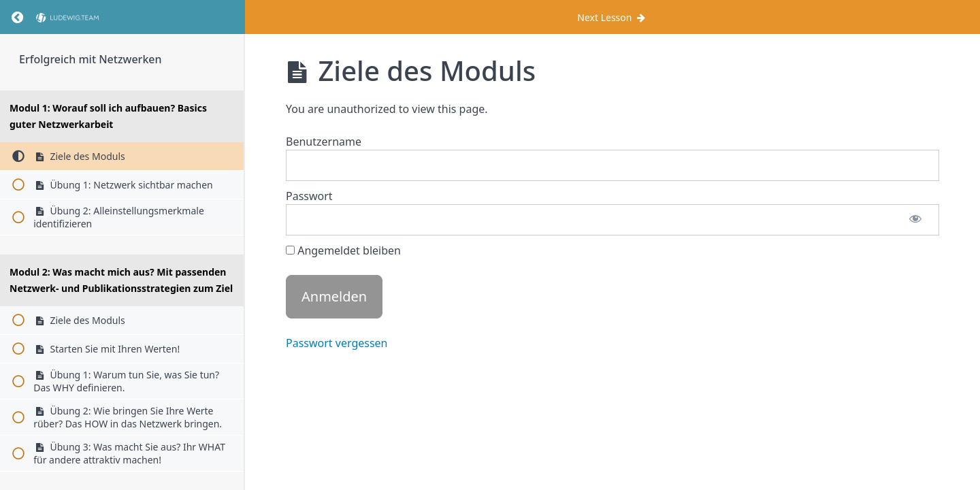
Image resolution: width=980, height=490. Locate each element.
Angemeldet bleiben (343, 250)
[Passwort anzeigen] (915, 220)
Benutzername (324, 142)
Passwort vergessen (337, 343)
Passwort (309, 196)
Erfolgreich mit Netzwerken (91, 59)
